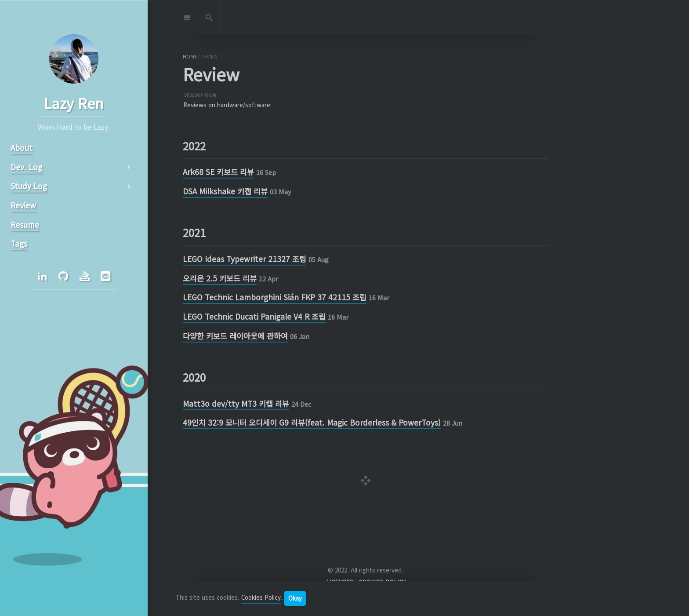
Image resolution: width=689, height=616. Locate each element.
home (190, 56)
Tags (19, 243)
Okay (295, 598)
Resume (25, 224)
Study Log (29, 186)
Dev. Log (26, 167)
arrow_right (129, 167)
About (22, 148)
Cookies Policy (261, 598)
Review (23, 205)
